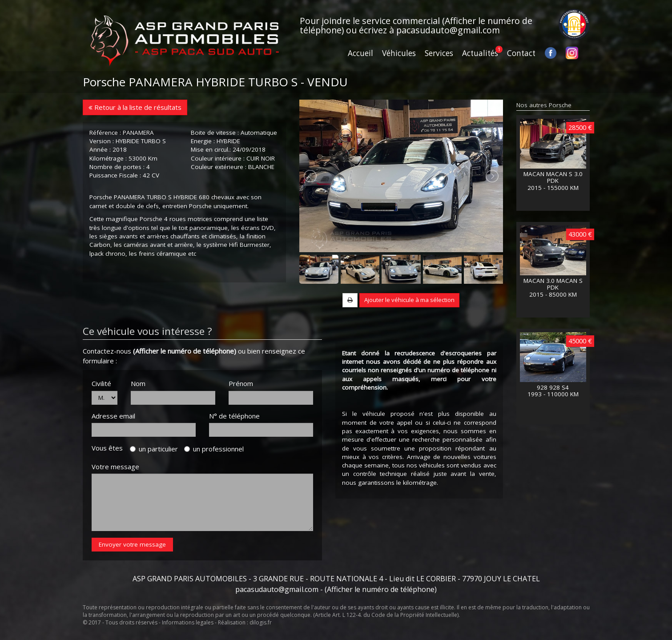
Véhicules (399, 53)
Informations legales (188, 622)
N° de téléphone (234, 416)
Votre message (115, 467)
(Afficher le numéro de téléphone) (185, 351)
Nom (138, 383)
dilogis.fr (261, 622)
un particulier (154, 449)
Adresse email (113, 416)
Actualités (480, 53)
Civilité (101, 383)
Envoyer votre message (132, 544)
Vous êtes (110, 448)
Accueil (360, 53)
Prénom (241, 383)
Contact (521, 53)
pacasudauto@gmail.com (448, 30)
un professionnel (214, 449)
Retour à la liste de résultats (135, 107)
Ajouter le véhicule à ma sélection (409, 300)
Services (439, 53)
